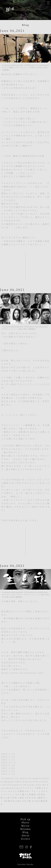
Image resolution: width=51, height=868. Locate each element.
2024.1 (6, 754)
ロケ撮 (21, 794)
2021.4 (6, 771)
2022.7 (6, 757)
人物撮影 (31, 794)
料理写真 (10, 801)
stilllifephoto (13, 785)
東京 (20, 801)
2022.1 (6, 760)
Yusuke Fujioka (36, 785)
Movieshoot (24, 781)
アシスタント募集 (32, 788)
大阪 (8, 798)
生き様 (28, 801)
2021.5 (6, 768)
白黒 (36, 801)
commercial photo (15, 778)
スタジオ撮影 (17, 791)
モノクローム (34, 791)
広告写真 (31, 798)
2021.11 (7, 762)
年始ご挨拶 (18, 798)
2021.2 (6, 774)
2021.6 (6, 765)
